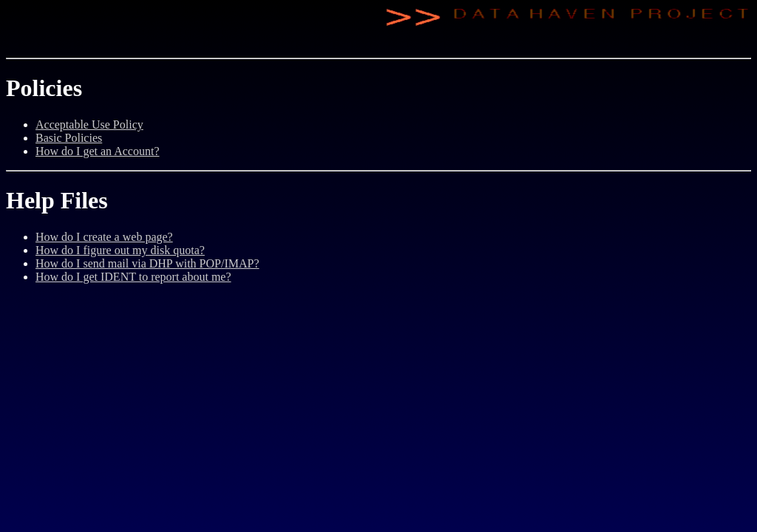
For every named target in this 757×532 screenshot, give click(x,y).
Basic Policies (69, 138)
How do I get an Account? (98, 151)
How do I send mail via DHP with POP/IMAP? (147, 263)
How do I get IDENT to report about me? (133, 277)
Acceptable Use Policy (89, 125)
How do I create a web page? (104, 237)
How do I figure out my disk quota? (120, 250)
